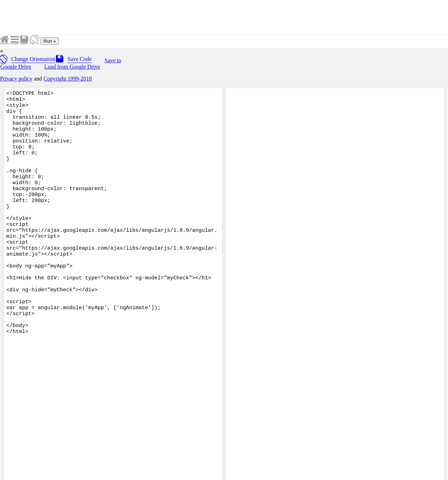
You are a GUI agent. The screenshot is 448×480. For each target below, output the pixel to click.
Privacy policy (16, 79)
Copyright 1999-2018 (68, 79)
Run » (50, 41)
